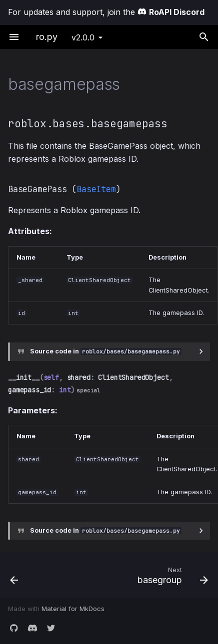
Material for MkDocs (73, 609)
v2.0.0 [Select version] (83, 37)
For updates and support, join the (106, 12)
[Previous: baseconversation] (29, 575)
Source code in (106, 351)
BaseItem (96, 189)
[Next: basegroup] (136, 575)
